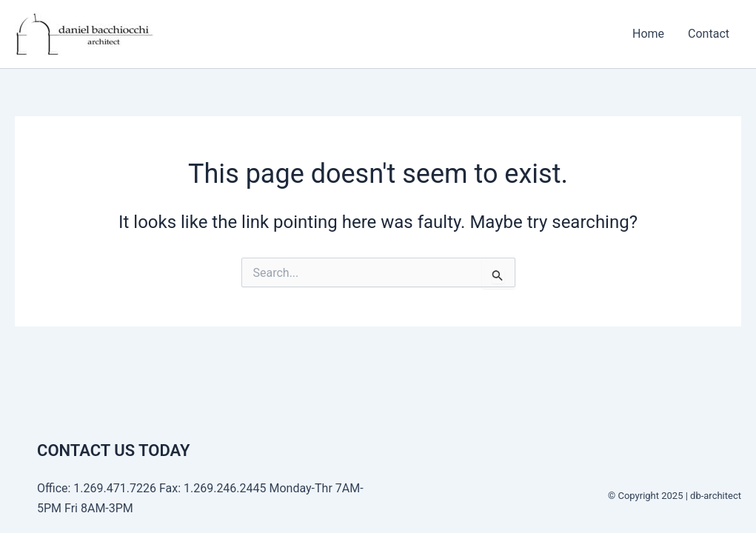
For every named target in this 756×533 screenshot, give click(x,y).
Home (648, 34)
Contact (709, 34)
